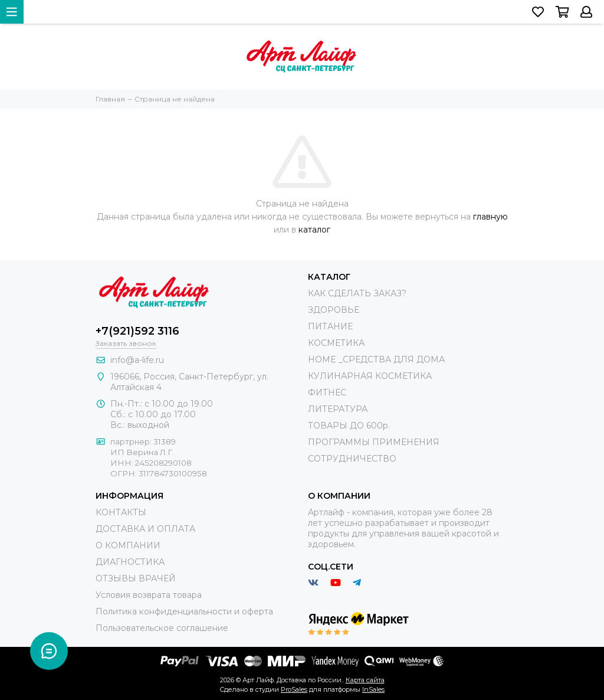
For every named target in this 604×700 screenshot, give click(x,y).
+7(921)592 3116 (137, 331)
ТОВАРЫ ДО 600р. (349, 426)
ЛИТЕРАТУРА (338, 409)
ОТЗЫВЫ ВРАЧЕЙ (136, 578)
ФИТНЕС (327, 392)
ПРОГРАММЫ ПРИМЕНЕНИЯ (374, 442)
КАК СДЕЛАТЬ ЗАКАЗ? (357, 293)
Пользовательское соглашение (162, 628)
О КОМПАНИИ (128, 545)
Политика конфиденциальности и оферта (184, 611)
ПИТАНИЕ (330, 326)
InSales (373, 689)
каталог (314, 230)
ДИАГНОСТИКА (130, 562)
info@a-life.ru (137, 360)
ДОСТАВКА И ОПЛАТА (145, 529)
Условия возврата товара (149, 595)
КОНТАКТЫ (121, 512)
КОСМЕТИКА (336, 343)
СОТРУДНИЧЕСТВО (352, 459)
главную (490, 217)
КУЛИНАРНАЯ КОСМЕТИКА (370, 376)
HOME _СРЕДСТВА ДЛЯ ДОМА (376, 359)
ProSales (294, 689)
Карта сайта (365, 680)
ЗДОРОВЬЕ (334, 310)
